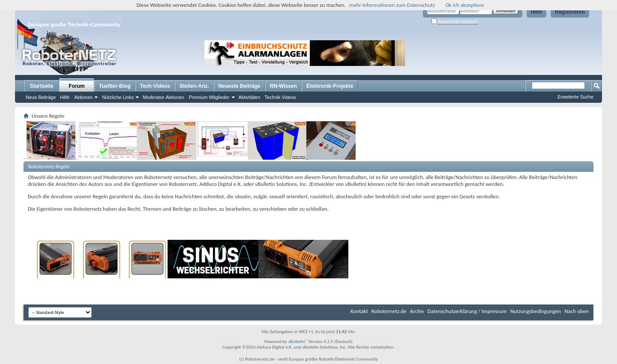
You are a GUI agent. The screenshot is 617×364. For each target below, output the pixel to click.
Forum (76, 86)
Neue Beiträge (41, 97)
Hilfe (536, 12)
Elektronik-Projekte (330, 86)
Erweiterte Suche (575, 97)
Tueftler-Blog (115, 86)
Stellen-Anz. (194, 86)
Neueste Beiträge (240, 86)
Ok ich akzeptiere (464, 5)
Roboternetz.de (389, 311)
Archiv (417, 311)
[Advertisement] (460, 53)
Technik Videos (280, 97)
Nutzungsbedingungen (536, 311)
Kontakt (359, 311)
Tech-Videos (155, 86)
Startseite (42, 86)
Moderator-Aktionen (163, 97)
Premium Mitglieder (209, 97)
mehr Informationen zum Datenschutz (392, 5)
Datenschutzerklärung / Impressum (467, 311)
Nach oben (577, 311)
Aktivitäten (250, 97)
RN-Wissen (283, 86)
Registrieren (570, 12)
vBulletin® (298, 342)
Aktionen (83, 97)
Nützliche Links (118, 97)
